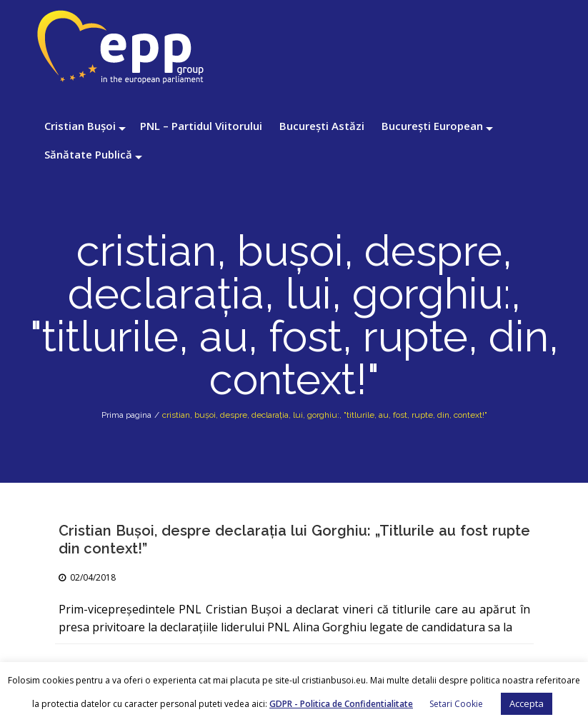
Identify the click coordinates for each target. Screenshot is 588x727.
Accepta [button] (527, 703)
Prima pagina (126, 415)
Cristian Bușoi (80, 126)
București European (432, 126)
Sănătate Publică (88, 154)
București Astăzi (322, 126)
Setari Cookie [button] (456, 704)
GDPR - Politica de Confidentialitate (341, 704)
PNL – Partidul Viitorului (201, 126)
